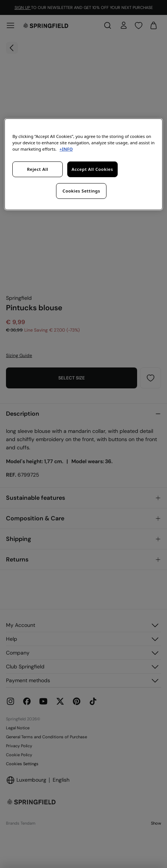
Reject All (38, 169)
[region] (83, 164)
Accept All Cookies (92, 169)
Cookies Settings (81, 191)
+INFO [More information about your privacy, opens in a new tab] (66, 149)
